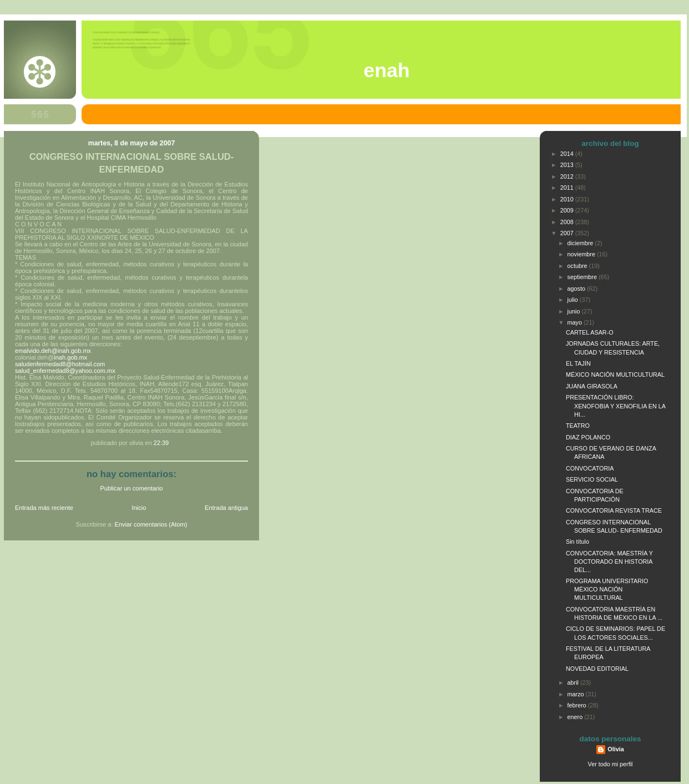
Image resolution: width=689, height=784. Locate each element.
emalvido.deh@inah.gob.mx (53, 351)
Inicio (139, 508)
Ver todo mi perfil (611, 764)
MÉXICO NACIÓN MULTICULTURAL (615, 375)
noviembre (582, 254)
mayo (576, 322)
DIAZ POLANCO (588, 437)
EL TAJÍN (578, 363)
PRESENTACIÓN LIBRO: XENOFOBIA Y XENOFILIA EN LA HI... (615, 406)
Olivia (615, 749)
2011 (568, 188)
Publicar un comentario (132, 488)
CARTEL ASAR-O (590, 332)
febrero (578, 705)
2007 (568, 233)
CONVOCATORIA (590, 468)
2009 (568, 210)
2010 (568, 199)
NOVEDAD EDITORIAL (597, 669)
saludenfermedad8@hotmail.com (60, 364)
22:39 (161, 443)
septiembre (583, 277)
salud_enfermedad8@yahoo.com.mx (65, 371)
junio (575, 311)
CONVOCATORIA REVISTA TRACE (614, 510)
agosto (577, 289)
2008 (568, 222)
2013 (568, 165)
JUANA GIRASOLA (592, 386)
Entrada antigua (226, 508)
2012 (568, 176)
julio (574, 300)
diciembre (581, 243)
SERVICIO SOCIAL (592, 479)
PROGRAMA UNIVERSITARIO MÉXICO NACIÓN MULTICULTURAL (607, 589)
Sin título (577, 542)
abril (574, 682)
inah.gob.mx (70, 357)
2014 (568, 154)
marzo (577, 694)
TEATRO (578, 426)
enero (576, 717)
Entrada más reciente (44, 508)
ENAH (386, 70)
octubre (578, 266)
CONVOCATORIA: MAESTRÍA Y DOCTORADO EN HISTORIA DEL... (609, 562)
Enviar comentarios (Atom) (151, 524)
